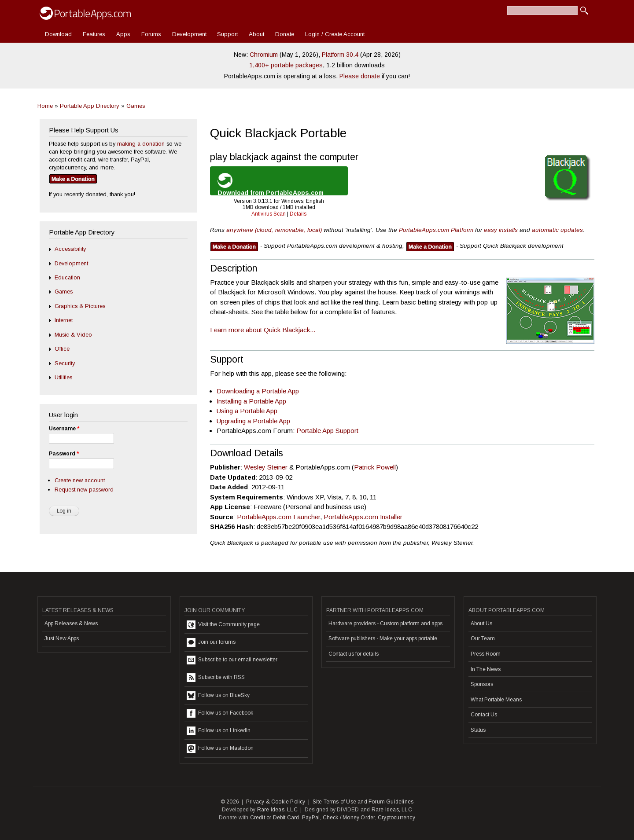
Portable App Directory (90, 106)
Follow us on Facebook (220, 713)
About (256, 34)
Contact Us (484, 715)
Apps (123, 34)
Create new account (80, 480)
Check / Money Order (349, 818)
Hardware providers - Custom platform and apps (385, 624)
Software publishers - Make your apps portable (383, 638)
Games (136, 106)
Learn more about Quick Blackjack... (263, 330)
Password (64, 454)
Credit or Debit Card (275, 818)
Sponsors (482, 684)
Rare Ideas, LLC (277, 810)
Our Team (483, 638)
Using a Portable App (247, 411)
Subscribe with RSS (216, 678)
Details (298, 214)
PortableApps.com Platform (436, 230)
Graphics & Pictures (80, 306)
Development (189, 34)
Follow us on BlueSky (218, 696)
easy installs (501, 230)
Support (227, 34)
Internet (64, 320)
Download (58, 34)
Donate (285, 34)
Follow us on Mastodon (220, 748)
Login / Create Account (335, 34)
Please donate (360, 76)
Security (65, 363)
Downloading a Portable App (258, 391)
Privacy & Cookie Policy (276, 802)
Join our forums (211, 642)
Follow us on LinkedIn (219, 731)
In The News (486, 669)
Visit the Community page (223, 625)
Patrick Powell (375, 467)
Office (62, 349)
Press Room (486, 654)
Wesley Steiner (266, 467)
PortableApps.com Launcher (278, 517)
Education (67, 277)
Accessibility (70, 249)
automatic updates (557, 230)
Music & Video (73, 335)
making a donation (141, 144)
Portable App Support (327, 431)
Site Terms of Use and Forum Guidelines (363, 802)
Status (478, 730)
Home (45, 106)
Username (64, 429)
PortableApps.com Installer (363, 517)
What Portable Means (496, 700)
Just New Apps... (64, 638)
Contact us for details (354, 654)
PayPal (311, 818)
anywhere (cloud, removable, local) (274, 230)
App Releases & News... (73, 624)
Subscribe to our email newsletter (232, 660)
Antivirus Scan (269, 214)
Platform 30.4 (340, 55)
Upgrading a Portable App (253, 421)
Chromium (264, 55)
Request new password (84, 490)
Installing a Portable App (251, 401)
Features (94, 34)
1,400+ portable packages (286, 65)
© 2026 (230, 802)
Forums (151, 34)
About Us (481, 624)
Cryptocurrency (396, 818)
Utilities (63, 377)
